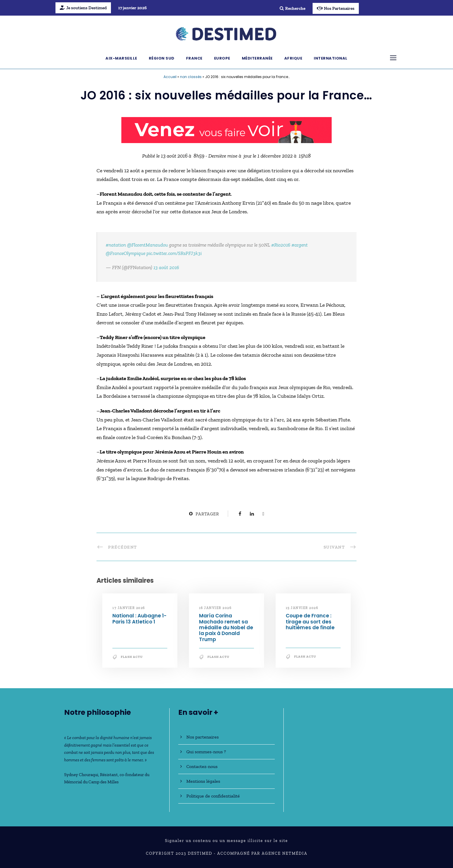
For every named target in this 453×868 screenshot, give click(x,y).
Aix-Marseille (121, 58)
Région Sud (162, 58)
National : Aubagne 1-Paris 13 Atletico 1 (139, 619)
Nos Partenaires (336, 8)
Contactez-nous (202, 766)
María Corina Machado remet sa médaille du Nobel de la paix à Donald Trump (226, 628)
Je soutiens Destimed (83, 8)
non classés (191, 77)
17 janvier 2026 (129, 608)
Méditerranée (257, 58)
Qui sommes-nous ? (206, 752)
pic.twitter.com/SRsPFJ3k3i (174, 253)
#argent (300, 245)
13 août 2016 (166, 267)
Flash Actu (132, 657)
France (194, 58)
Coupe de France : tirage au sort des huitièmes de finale (310, 622)
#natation (116, 245)
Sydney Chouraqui (81, 775)
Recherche (293, 8)
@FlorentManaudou (147, 245)
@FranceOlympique (126, 253)
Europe (222, 58)
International (331, 58)
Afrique (293, 58)
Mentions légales (203, 781)
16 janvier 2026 (215, 608)
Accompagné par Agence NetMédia (262, 853)
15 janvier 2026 (302, 608)
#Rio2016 (281, 245)
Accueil (170, 77)
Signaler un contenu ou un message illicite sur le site (226, 841)
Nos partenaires (203, 737)
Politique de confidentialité (213, 796)
